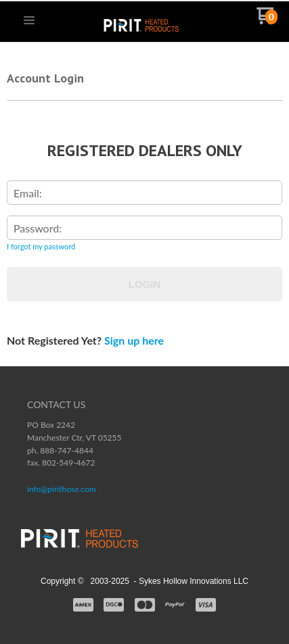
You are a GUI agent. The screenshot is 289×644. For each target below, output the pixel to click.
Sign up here (134, 340)
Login (145, 284)
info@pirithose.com (62, 489)
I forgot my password (41, 246)
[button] (29, 21)
